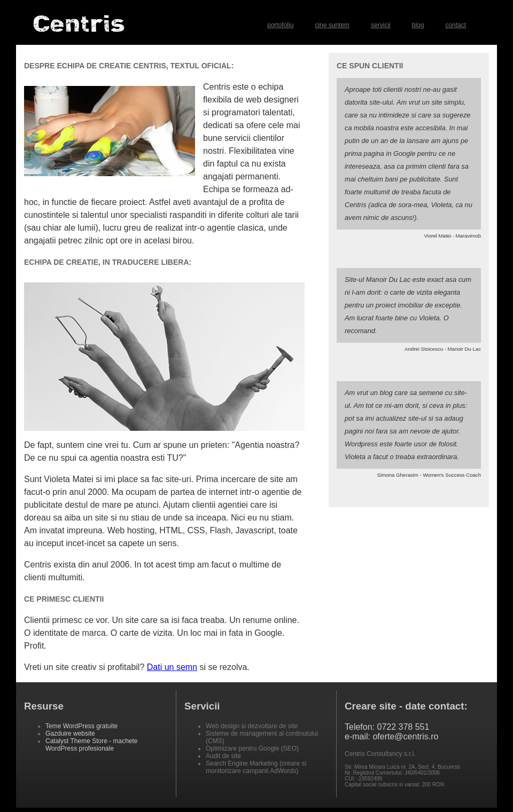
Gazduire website (70, 734)
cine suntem (332, 25)
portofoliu (280, 25)
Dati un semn (172, 667)
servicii (381, 25)
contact (456, 25)
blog (418, 25)
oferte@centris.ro (405, 736)
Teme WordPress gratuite (81, 726)
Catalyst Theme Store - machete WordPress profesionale (92, 745)
